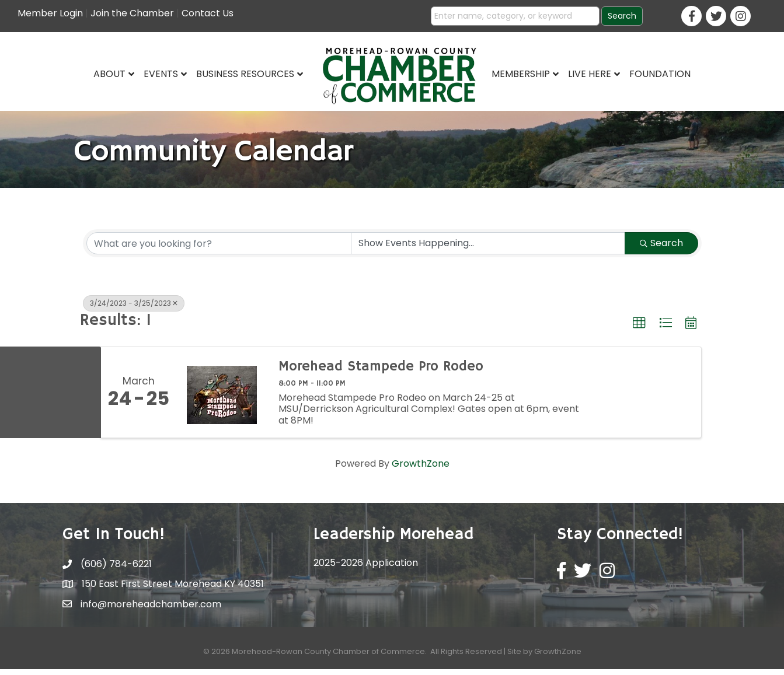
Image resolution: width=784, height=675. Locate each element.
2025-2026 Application (366, 569)
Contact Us (208, 13)
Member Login (50, 13)
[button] (639, 329)
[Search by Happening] (488, 249)
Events (161, 74)
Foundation (660, 74)
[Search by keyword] (219, 249)
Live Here (590, 74)
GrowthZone (421, 469)
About (109, 74)
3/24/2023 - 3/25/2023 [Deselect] (134, 309)
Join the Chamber (132, 13)
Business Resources (245, 74)
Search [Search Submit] (661, 249)
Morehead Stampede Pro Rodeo (381, 372)
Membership (521, 74)
